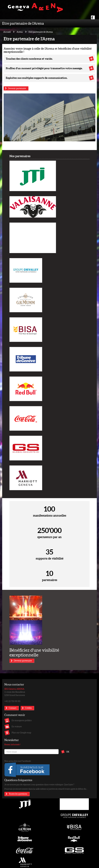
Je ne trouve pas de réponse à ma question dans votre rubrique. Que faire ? (39, 784)
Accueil (7, 32)
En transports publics (22, 720)
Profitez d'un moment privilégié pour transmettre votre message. (44, 68)
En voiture (17, 726)
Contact (13, 708)
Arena (20, 32)
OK (68, 752)
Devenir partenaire (17, 88)
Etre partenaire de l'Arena (23, 23)
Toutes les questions (18, 794)
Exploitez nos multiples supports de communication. (37, 78)
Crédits (28, 708)
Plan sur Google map (21, 732)
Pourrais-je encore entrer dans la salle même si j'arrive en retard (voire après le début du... (46, 789)
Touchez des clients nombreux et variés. (29, 59)
